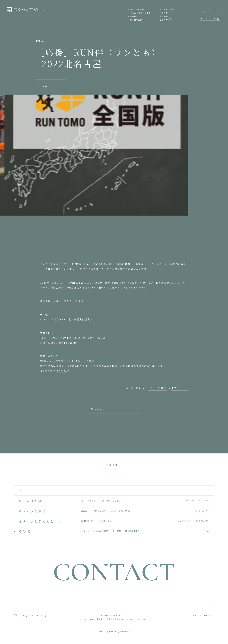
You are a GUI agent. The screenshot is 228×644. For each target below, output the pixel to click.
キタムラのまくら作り (140, 13)
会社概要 (164, 17)
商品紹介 (134, 17)
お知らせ (164, 13)
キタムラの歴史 (137, 10)
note (211, 615)
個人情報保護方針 (133, 531)
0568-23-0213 (35, 615)
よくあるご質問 (167, 10)
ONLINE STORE (210, 19)
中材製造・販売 (105, 521)
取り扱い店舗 (136, 20)
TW (200, 615)
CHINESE (218, 619)
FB (195, 615)
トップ (84, 491)
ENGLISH (218, 603)
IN (206, 615)
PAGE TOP (114, 465)
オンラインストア (119, 511)
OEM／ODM (87, 521)
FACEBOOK (158, 388)
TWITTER (180, 388)
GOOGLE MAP (135, 619)
